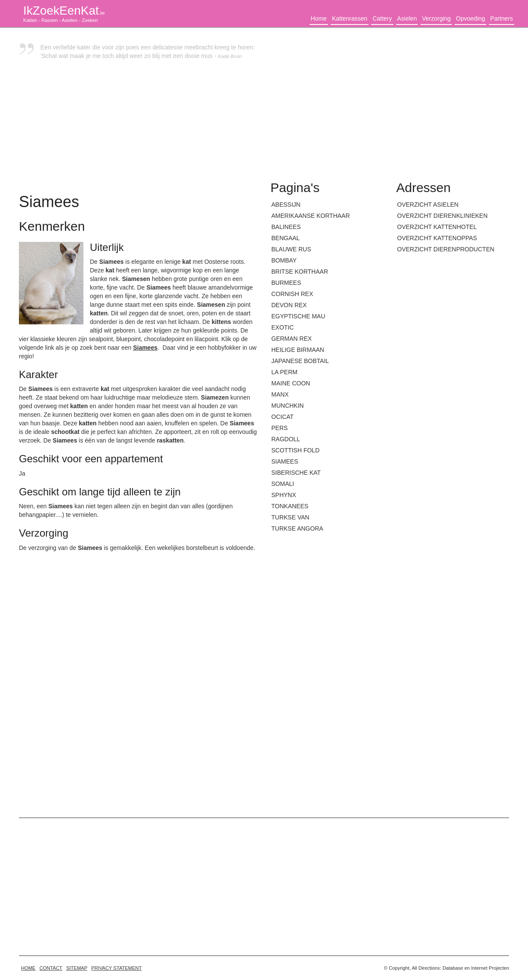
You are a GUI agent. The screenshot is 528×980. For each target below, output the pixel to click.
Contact (51, 968)
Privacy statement (116, 968)
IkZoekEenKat (64, 11)
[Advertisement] (390, 103)
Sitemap (77, 968)
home (28, 968)
